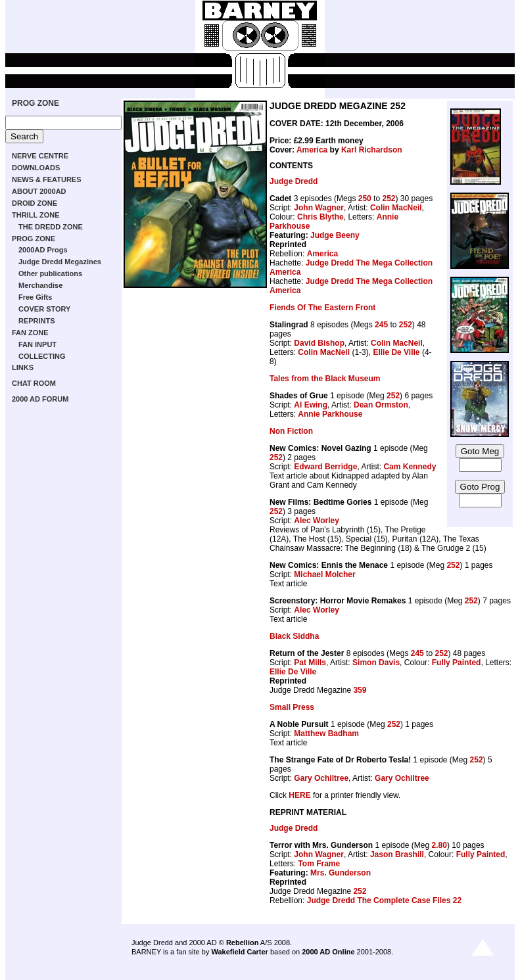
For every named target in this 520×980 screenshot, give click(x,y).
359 (360, 690)
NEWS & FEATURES (47, 179)
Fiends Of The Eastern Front (322, 308)
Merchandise (40, 285)
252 (389, 198)
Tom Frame (319, 864)
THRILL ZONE (36, 215)
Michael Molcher (324, 574)
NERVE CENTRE (40, 156)
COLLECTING (42, 356)
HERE (299, 795)
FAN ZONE (30, 333)
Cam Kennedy (410, 467)
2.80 (439, 845)
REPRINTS (37, 321)
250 (365, 198)
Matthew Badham (326, 734)
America (312, 150)
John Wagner (319, 208)
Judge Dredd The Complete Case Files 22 (384, 900)
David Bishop (319, 343)
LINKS (23, 367)
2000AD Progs (43, 250)
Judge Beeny (335, 235)
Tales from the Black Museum (325, 379)
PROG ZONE (35, 103)
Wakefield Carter (239, 952)
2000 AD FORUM (40, 399)
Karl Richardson (372, 150)
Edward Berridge (325, 467)
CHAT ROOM (34, 383)
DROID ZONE (35, 203)
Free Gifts (35, 297)
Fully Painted (457, 663)
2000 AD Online (328, 952)
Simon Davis (376, 663)
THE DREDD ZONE (51, 227)
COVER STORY (44, 309)
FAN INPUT (37, 344)
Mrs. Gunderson (341, 873)
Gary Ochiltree (321, 778)
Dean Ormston (381, 405)
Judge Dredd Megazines (60, 262)
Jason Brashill (397, 854)
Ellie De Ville (396, 352)
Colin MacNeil (396, 208)
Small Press (292, 707)
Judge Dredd (294, 181)
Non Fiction (291, 431)
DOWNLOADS (36, 168)
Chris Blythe (320, 217)
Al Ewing (311, 405)
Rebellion (243, 943)
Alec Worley (316, 521)
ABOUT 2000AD (39, 191)
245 (381, 325)
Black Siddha (294, 636)
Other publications (50, 273)
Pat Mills (310, 663)
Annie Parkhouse (330, 414)
